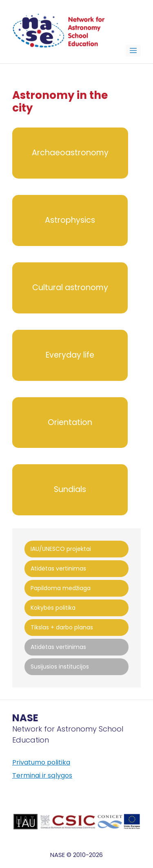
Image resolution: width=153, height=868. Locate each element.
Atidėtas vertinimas (58, 568)
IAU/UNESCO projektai (61, 549)
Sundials (70, 489)
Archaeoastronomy (70, 153)
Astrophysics (70, 220)
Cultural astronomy (70, 287)
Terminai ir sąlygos (42, 775)
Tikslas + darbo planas (62, 627)
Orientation (70, 422)
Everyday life (70, 355)
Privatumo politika (41, 762)
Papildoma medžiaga (61, 588)
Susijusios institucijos (60, 667)
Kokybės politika (53, 608)
